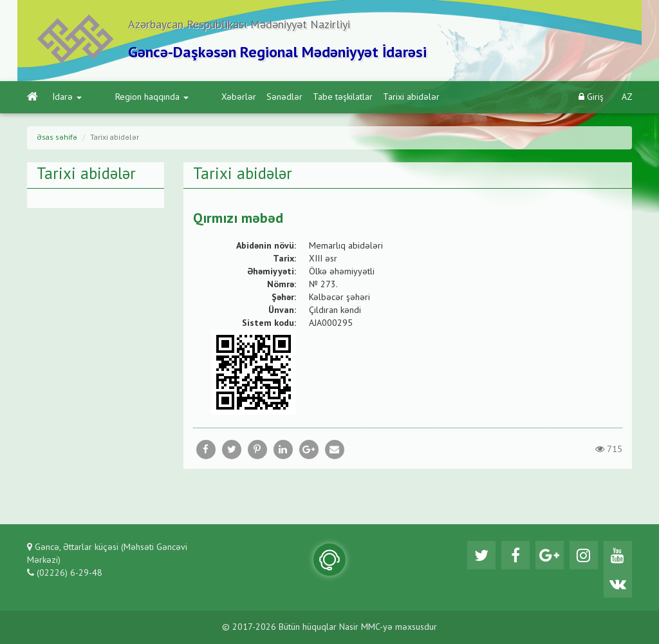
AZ (627, 97)
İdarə (67, 97)
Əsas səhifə (57, 138)
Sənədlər (239, 97)
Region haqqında (129, 97)
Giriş (591, 97)
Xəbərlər (193, 97)
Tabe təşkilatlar (297, 97)
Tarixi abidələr (366, 97)
